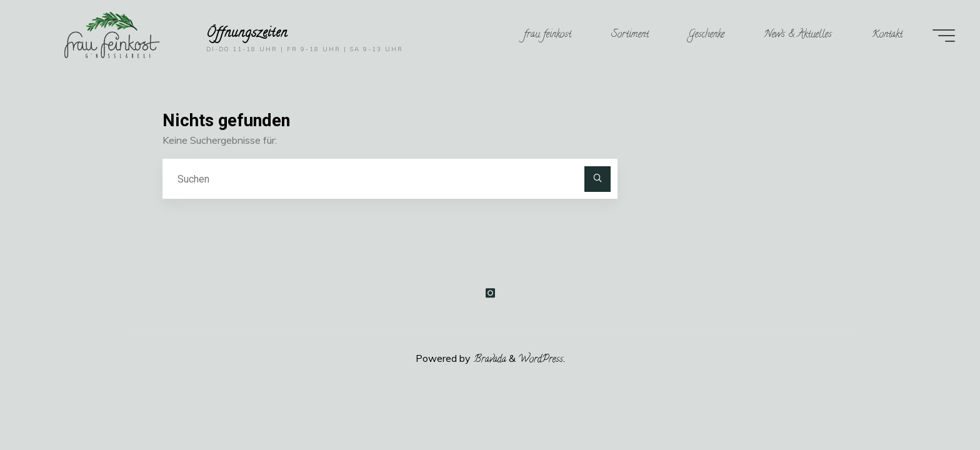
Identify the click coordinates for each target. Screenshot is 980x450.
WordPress (541, 360)
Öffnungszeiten (247, 33)
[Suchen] (597, 179)
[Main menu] (944, 36)
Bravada (488, 360)
